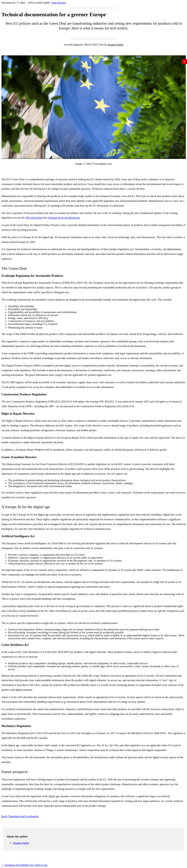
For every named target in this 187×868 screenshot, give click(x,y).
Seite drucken (59, 3)
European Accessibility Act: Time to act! (25, 865)
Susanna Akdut (115, 45)
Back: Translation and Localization (20, 816)
